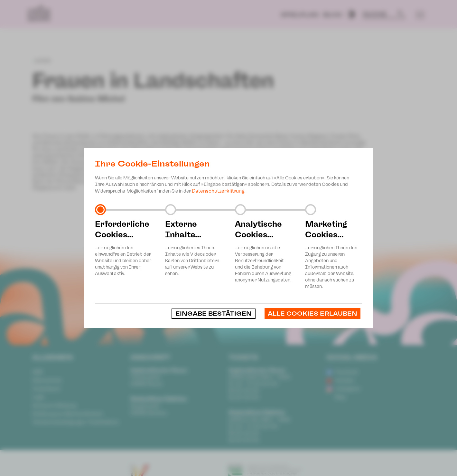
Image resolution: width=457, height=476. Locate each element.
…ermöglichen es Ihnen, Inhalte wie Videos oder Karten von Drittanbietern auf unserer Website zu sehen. (194, 248)
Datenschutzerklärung (218, 191)
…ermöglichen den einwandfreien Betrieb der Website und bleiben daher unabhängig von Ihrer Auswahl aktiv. (124, 248)
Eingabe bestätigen (214, 314)
